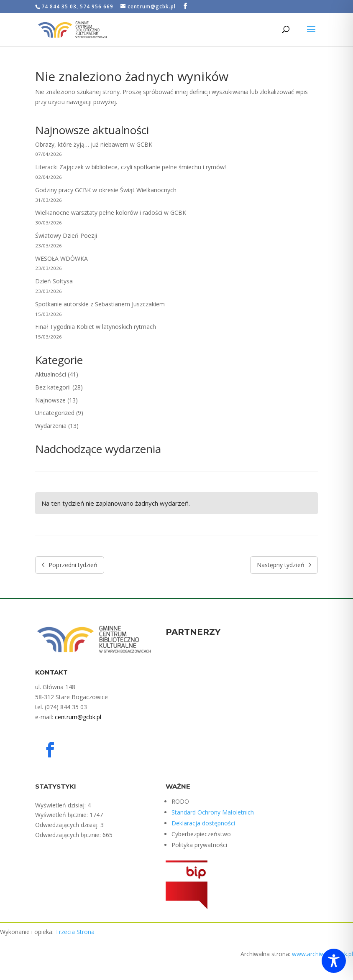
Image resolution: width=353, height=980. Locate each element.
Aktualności (51, 374)
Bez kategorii (53, 387)
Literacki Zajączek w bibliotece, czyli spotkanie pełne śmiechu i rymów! (130, 167)
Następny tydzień (284, 565)
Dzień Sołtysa (55, 281)
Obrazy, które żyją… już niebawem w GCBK (94, 144)
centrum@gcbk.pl (78, 717)
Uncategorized (55, 413)
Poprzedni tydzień (70, 565)
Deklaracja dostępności (203, 823)
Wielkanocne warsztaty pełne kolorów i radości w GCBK (111, 213)
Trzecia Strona (75, 932)
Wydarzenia (51, 426)
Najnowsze (50, 400)
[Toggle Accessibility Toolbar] (334, 961)
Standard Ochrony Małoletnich (213, 812)
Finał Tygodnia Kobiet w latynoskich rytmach (96, 327)
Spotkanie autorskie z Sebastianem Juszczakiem (100, 304)
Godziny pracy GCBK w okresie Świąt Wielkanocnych (106, 190)
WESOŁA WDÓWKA (61, 258)
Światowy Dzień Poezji (66, 235)
